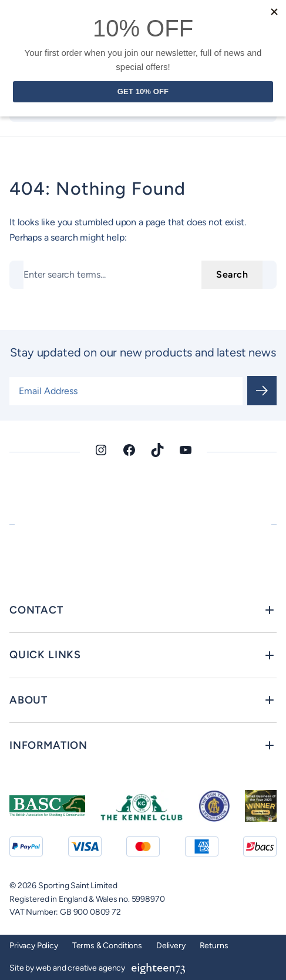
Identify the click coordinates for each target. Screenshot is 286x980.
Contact (36, 610)
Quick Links (45, 655)
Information (48, 745)
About (28, 700)
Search (232, 274)
